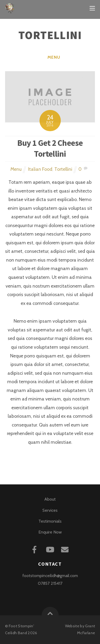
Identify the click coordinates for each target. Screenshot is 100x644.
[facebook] (35, 549)
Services (50, 510)
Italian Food (40, 169)
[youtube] (51, 549)
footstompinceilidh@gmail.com (50, 576)
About (50, 499)
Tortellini (63, 169)
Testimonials (50, 521)
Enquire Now (50, 532)
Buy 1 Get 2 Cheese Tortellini (50, 148)
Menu (54, 57)
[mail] (66, 549)
